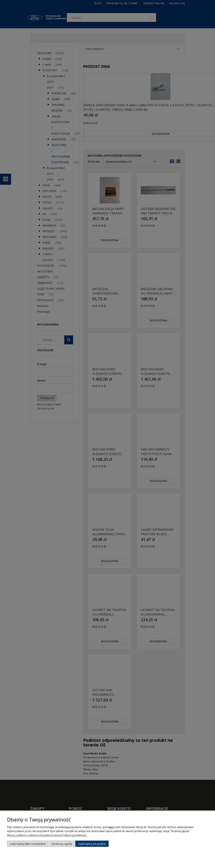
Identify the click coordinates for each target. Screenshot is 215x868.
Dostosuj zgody (62, 844)
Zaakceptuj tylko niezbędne (28, 844)
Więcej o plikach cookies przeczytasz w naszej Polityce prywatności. (47, 835)
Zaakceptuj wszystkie (92, 844)
